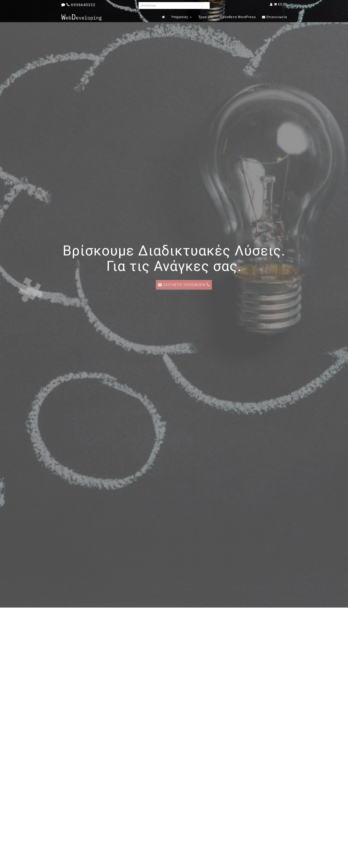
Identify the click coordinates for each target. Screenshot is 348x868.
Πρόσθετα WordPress (238, 17)
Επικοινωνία (274, 17)
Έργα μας (206, 17)
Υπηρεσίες (181, 17)
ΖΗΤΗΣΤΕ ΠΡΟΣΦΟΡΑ (193, 285)
